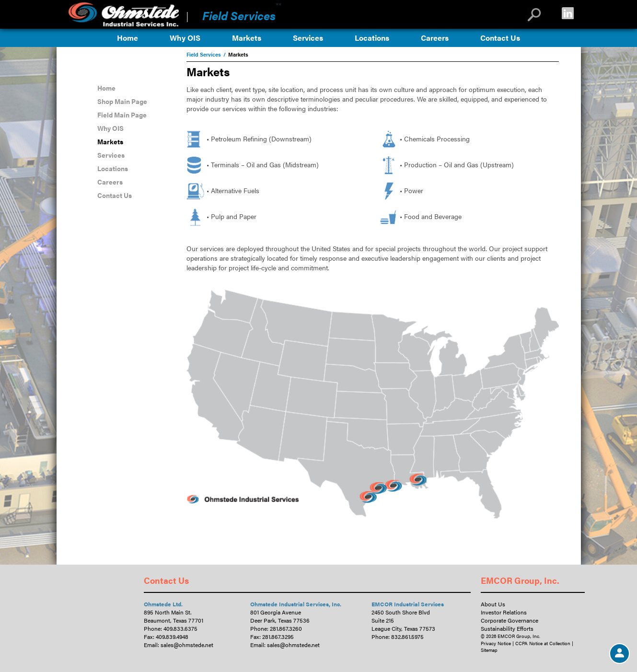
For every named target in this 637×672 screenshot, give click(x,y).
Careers (435, 38)
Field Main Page (122, 115)
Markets (247, 38)
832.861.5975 (407, 637)
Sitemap (489, 650)
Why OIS (185, 38)
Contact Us (500, 38)
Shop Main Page (122, 101)
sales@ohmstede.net (187, 645)
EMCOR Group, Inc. (520, 580)
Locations (372, 38)
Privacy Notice (496, 643)
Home (127, 38)
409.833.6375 (180, 628)
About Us (493, 604)
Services (308, 38)
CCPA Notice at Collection (543, 643)
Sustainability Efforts (507, 628)
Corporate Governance (510, 620)
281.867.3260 (286, 628)
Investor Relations (504, 612)
